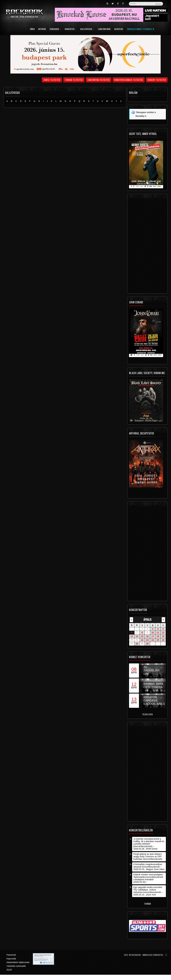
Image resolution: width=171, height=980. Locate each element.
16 (147, 636)
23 (147, 640)
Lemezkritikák (104, 29)
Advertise (119, 29)
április (147, 619)
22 (142, 640)
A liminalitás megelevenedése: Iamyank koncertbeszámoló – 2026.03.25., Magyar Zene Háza (149, 867)
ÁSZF (9, 970)
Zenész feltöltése (52, 80)
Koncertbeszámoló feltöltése (129, 80)
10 (153, 633)
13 (132, 636)
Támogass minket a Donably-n (140, 29)
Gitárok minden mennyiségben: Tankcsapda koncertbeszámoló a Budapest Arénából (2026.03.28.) (148, 878)
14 (137, 636)
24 (153, 640)
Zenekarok (55, 29)
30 (147, 644)
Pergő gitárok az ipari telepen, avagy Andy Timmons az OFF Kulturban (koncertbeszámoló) (148, 857)
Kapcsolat (11, 959)
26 (163, 640)
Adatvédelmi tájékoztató (18, 962)
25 (158, 640)
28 (137, 644)
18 (158, 636)
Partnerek (11, 955)
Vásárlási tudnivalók (16, 966)
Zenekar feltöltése (74, 80)
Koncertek (71, 29)
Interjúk (42, 29)
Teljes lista (147, 714)
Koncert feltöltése (157, 80)
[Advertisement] (147, 244)
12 (163, 633)
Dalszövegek (87, 29)
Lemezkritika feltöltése (99, 80)
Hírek (32, 29)
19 (163, 636)
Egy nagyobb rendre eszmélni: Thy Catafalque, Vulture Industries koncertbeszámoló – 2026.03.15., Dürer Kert (148, 891)
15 (142, 636)
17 (153, 636)
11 (158, 633)
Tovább (147, 904)
